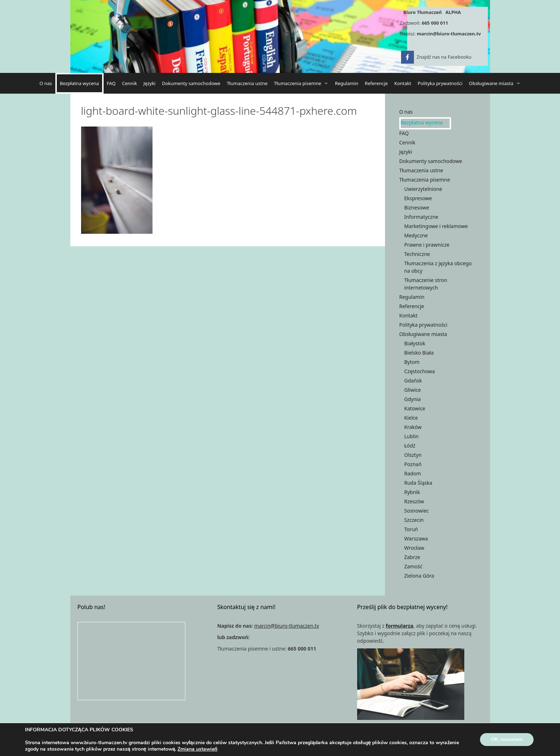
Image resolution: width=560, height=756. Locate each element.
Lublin (411, 436)
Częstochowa (420, 371)
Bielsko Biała (419, 353)
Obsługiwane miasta (496, 83)
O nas (46, 83)
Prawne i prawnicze (427, 245)
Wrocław (414, 548)
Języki (150, 83)
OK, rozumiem (507, 739)
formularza (399, 626)
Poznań (413, 464)
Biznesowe (417, 207)
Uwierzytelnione (423, 189)
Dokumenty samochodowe (191, 83)
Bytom (412, 362)
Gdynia (412, 399)
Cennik (130, 83)
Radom (413, 473)
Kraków (413, 427)
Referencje (376, 83)
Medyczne (416, 235)
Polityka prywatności (440, 83)
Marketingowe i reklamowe (436, 226)
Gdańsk (413, 381)
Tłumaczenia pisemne (303, 83)
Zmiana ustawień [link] (197, 749)
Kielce (411, 418)
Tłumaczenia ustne (247, 83)
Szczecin (414, 520)
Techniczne (417, 254)
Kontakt (403, 83)
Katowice (415, 408)
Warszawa (416, 538)
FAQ (111, 83)
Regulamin (347, 83)
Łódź (410, 446)
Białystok (415, 343)
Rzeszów (414, 501)
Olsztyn (413, 455)
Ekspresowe (418, 198)
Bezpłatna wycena (80, 83)
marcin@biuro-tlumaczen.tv (449, 34)
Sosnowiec (417, 511)
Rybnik (412, 492)
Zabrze (412, 557)
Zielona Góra (419, 576)
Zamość (413, 566)
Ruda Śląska (418, 483)
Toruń (411, 529)
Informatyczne (421, 217)
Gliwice (413, 390)
